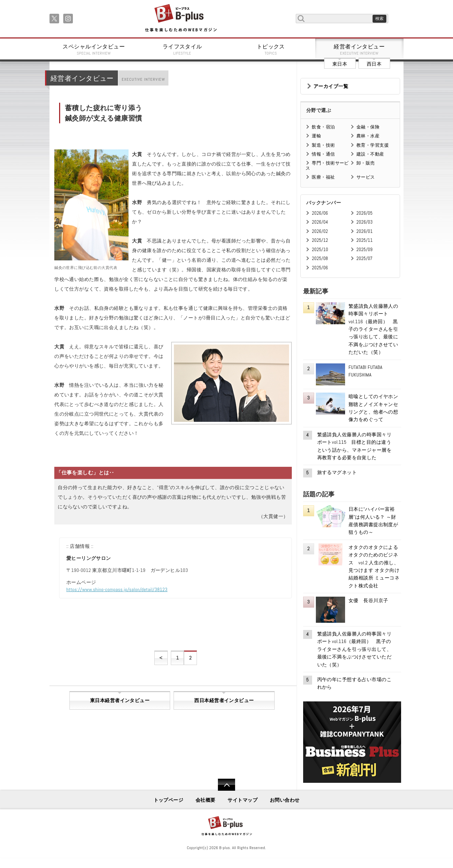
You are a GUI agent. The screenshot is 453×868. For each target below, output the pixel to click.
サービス (366, 177)
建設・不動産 (370, 154)
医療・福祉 (323, 177)
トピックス (271, 49)
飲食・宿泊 (323, 127)
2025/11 (364, 240)
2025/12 (320, 240)
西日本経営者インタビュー (224, 700)
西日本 (374, 64)
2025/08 (320, 258)
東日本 (340, 64)
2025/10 (320, 250)
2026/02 (320, 231)
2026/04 (320, 222)
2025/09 (364, 250)
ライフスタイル (183, 49)
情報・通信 (323, 154)
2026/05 (364, 213)
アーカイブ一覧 (331, 86)
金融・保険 (368, 127)
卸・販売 (366, 163)
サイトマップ (242, 800)
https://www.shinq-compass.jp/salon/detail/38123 (117, 589)
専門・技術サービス (327, 165)
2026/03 (364, 222)
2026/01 (364, 231)
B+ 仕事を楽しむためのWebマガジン (181, 18)
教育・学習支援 (373, 145)
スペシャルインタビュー (94, 49)
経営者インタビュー (360, 49)
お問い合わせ (285, 800)
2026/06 (320, 213)
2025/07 (364, 258)
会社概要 (206, 800)
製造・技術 (323, 145)
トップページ (169, 800)
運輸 (316, 136)
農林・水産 (368, 136)
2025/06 (320, 268)
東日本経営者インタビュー (120, 700)
